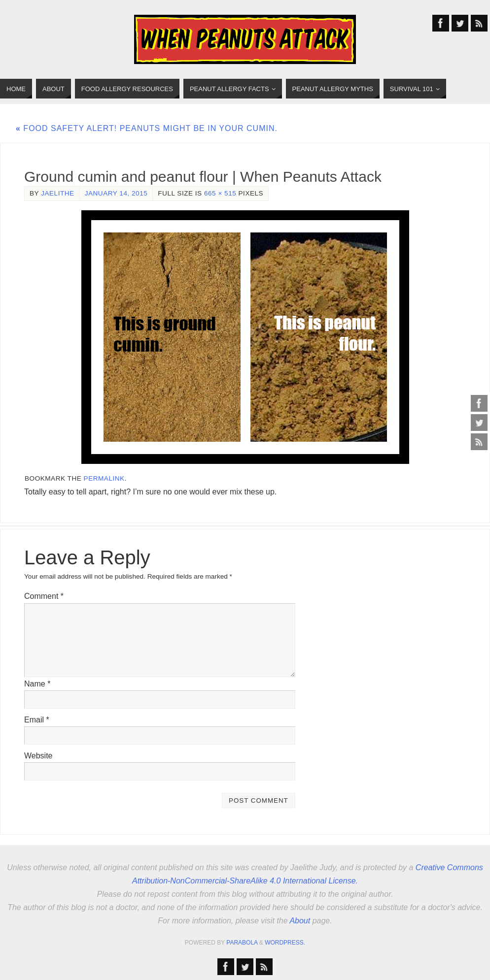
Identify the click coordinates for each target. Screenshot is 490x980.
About (300, 921)
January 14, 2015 (116, 193)
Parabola (242, 943)
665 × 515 (220, 193)
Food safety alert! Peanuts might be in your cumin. (147, 128)
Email (37, 720)
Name (37, 684)
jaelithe (57, 193)
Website (38, 756)
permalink (104, 478)
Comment (44, 596)
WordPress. (285, 943)
